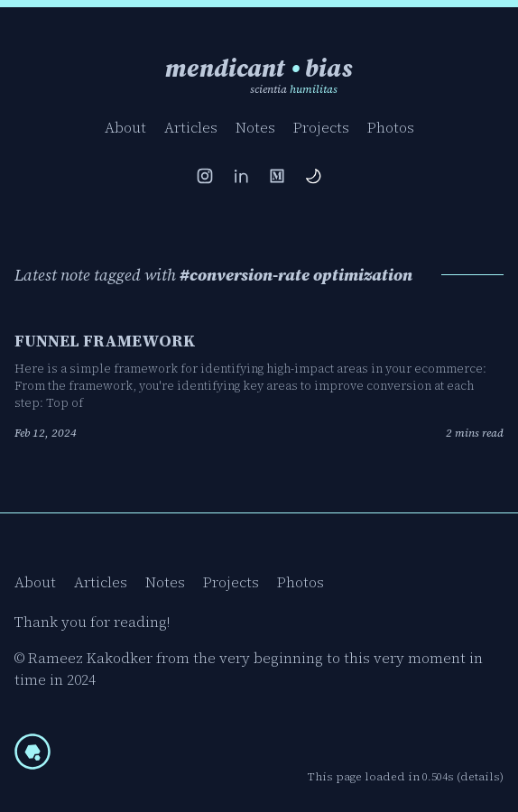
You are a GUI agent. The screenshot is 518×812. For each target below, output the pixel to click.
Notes (255, 127)
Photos (391, 127)
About (125, 127)
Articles (191, 127)
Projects (321, 127)
